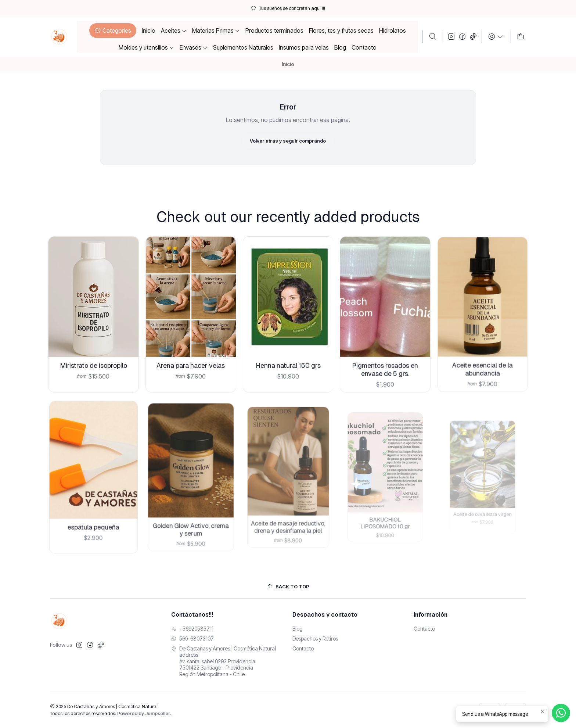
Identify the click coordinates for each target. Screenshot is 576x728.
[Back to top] (288, 587)
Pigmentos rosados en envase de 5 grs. (385, 348)
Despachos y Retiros (315, 639)
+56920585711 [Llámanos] (192, 629)
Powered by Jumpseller (144, 713)
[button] (113, 31)
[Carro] (521, 37)
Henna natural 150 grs (288, 349)
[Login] (496, 37)
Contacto (303, 648)
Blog (298, 629)
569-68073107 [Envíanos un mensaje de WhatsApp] (192, 639)
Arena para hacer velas (191, 355)
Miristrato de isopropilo (93, 359)
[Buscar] (433, 37)
